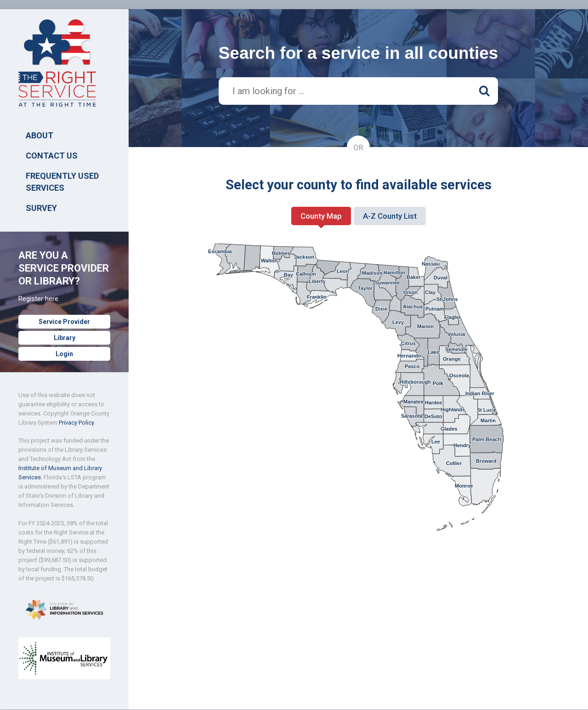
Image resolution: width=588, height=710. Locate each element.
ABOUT (40, 135)
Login (64, 354)
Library (65, 338)
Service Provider (64, 322)
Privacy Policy (76, 423)
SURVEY (41, 208)
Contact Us (52, 156)
